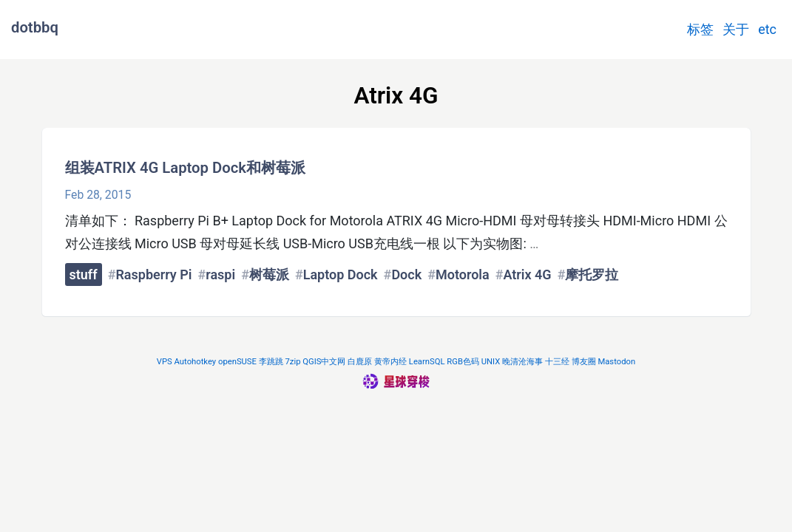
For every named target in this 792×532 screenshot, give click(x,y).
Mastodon (616, 362)
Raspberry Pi (153, 274)
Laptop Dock (341, 274)
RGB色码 (463, 362)
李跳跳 (271, 362)
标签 (700, 29)
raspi (220, 274)
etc (767, 29)
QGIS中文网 (324, 362)
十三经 (557, 362)
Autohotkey (196, 362)
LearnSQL (427, 362)
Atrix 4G (527, 274)
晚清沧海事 (522, 362)
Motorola (463, 274)
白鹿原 (360, 362)
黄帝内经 (390, 362)
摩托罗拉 (592, 274)
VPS (165, 362)
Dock (406, 274)
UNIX (491, 362)
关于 (736, 29)
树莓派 (269, 274)
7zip (293, 362)
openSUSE (237, 362)
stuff (84, 274)
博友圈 (584, 362)
